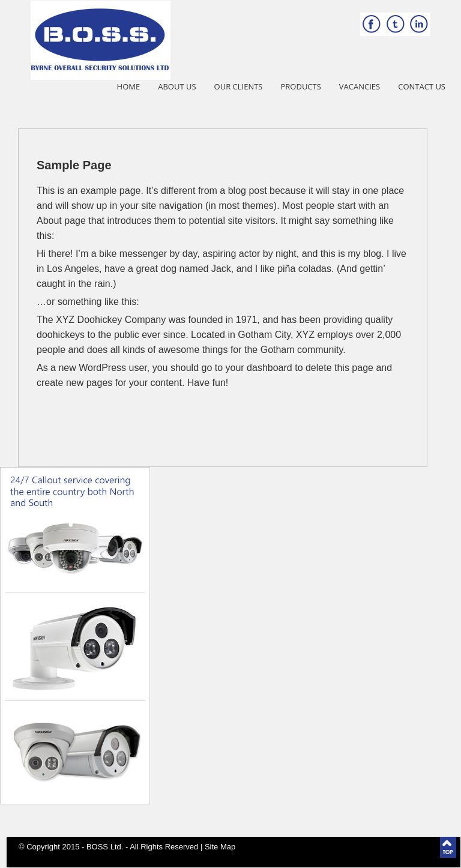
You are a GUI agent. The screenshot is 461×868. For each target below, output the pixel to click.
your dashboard (259, 368)
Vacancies (360, 86)
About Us (177, 86)
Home (129, 86)
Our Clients (239, 86)
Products (301, 86)
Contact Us (422, 86)
